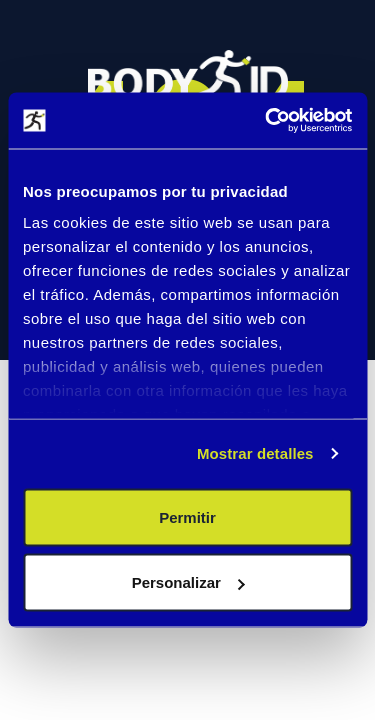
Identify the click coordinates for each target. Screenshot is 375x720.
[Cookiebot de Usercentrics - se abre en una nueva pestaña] (267, 121)
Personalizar (188, 582)
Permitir (187, 516)
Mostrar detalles (255, 453)
